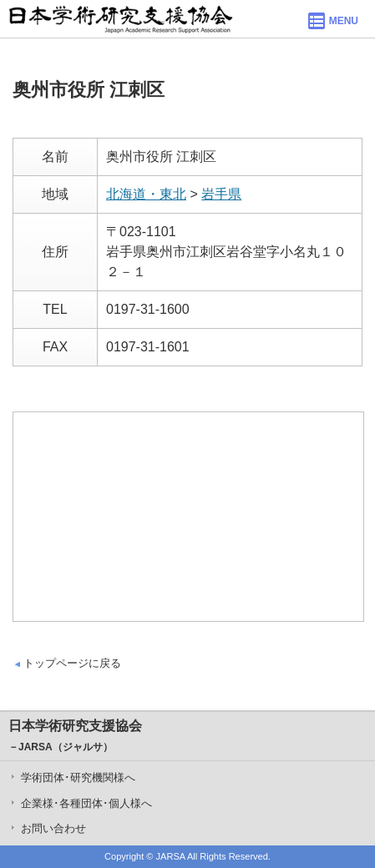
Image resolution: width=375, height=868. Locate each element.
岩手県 (221, 194)
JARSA (171, 856)
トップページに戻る (72, 663)
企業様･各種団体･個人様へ (86, 803)
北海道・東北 (146, 194)
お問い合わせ (53, 828)
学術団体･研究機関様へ (78, 777)
